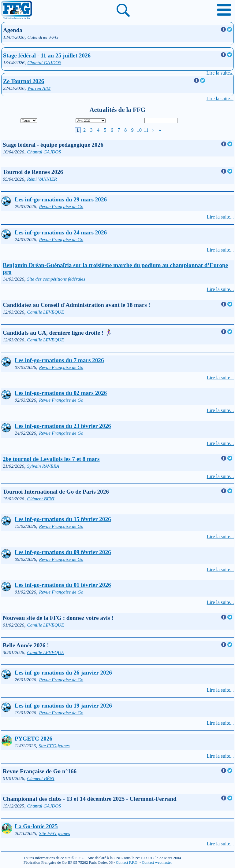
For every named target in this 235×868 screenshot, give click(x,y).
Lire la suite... (220, 73)
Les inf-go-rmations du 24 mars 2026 (61, 232)
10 (139, 130)
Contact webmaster (157, 862)
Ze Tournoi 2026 (24, 81)
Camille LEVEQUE (46, 312)
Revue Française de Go (61, 206)
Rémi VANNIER (42, 179)
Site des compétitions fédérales (56, 279)
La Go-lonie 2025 (36, 826)
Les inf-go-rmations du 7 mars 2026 (59, 360)
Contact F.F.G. (127, 862)
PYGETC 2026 (34, 739)
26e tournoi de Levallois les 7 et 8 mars (51, 459)
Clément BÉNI (41, 499)
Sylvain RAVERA (43, 466)
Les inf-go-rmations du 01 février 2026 (63, 585)
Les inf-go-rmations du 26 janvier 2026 (63, 673)
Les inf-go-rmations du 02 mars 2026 (61, 393)
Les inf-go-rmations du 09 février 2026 (63, 552)
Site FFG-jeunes (54, 746)
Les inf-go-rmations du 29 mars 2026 (61, 199)
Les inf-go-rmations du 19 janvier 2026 (63, 706)
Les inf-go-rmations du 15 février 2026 (63, 519)
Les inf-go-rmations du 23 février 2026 (63, 426)
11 (146, 130)
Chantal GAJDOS (45, 63)
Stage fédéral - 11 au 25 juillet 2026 (47, 55)
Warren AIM (39, 88)
